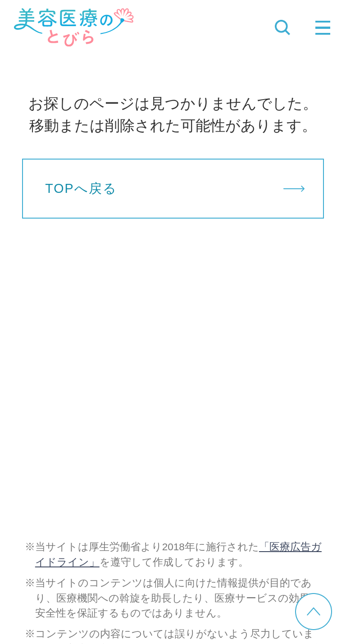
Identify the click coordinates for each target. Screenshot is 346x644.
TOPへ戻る (81, 188)
